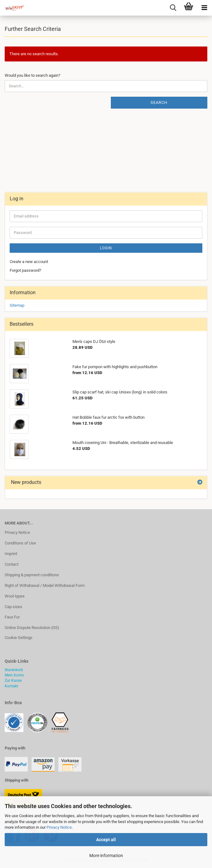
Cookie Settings (19, 638)
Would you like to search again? (32, 75)
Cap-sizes (13, 607)
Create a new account (29, 262)
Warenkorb (14, 670)
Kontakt (11, 686)
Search (159, 102)
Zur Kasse (13, 680)
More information (106, 856)
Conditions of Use (20, 543)
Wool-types (15, 596)
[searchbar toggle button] (173, 8)
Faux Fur (12, 617)
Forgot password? (25, 270)
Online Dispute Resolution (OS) (32, 628)
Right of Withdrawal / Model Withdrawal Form (45, 585)
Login (106, 248)
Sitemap (17, 305)
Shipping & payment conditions (32, 575)
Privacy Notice (59, 827)
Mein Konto (14, 675)
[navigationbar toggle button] (204, 8)
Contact (12, 564)
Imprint (11, 554)
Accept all (106, 840)
